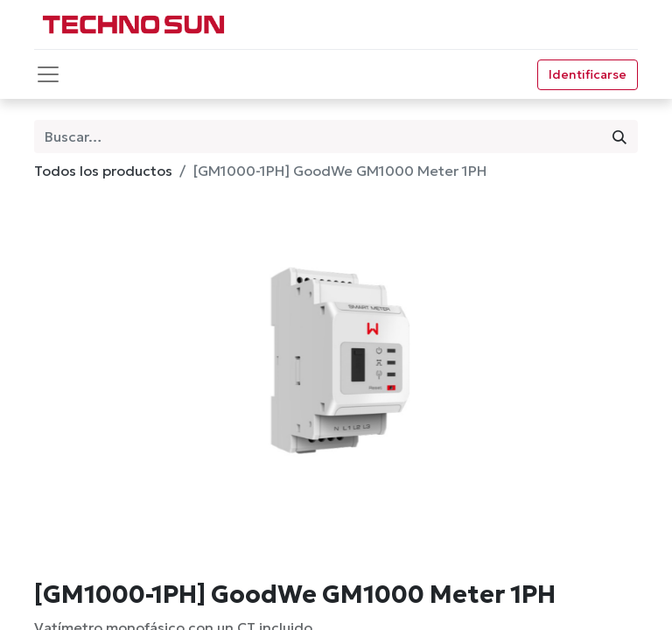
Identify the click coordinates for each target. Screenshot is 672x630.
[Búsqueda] (619, 136)
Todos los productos (103, 171)
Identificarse (588, 74)
